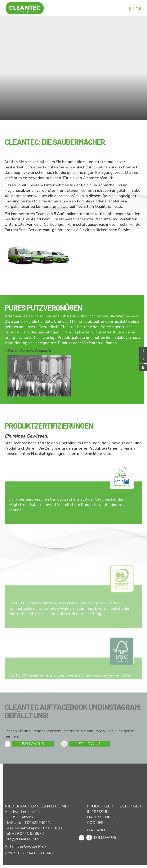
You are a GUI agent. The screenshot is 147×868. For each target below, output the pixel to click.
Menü (136, 9)
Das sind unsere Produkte (29, 350)
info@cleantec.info (22, 839)
